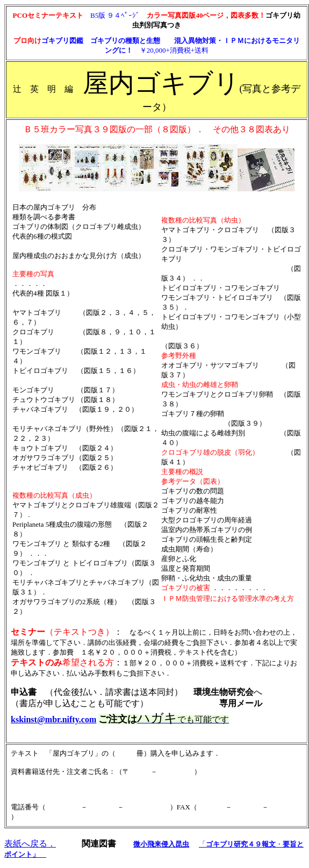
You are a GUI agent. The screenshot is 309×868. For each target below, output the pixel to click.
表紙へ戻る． (30, 844)
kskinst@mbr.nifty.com (53, 719)
